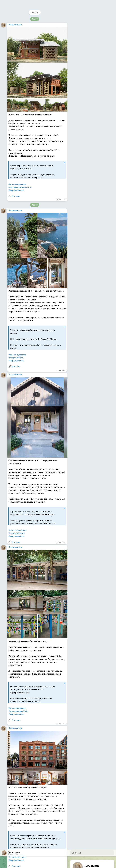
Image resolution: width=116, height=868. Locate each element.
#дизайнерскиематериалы (21, 319)
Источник (16, 173)
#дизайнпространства (19, 672)
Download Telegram (92, 67)
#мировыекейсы (16, 167)
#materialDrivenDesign (18, 322)
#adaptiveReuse (16, 161)
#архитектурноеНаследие (20, 164)
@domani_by (90, 19)
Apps (94, 73)
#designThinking (16, 675)
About (81, 73)
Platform (103, 73)
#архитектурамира (17, 505)
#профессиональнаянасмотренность (26, 849)
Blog (88, 73)
